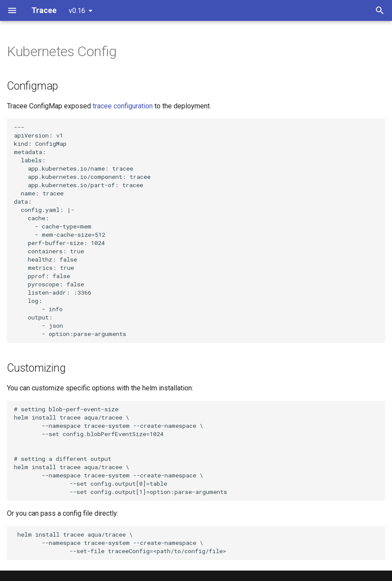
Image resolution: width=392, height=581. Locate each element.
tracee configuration (123, 106)
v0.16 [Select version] (77, 11)
